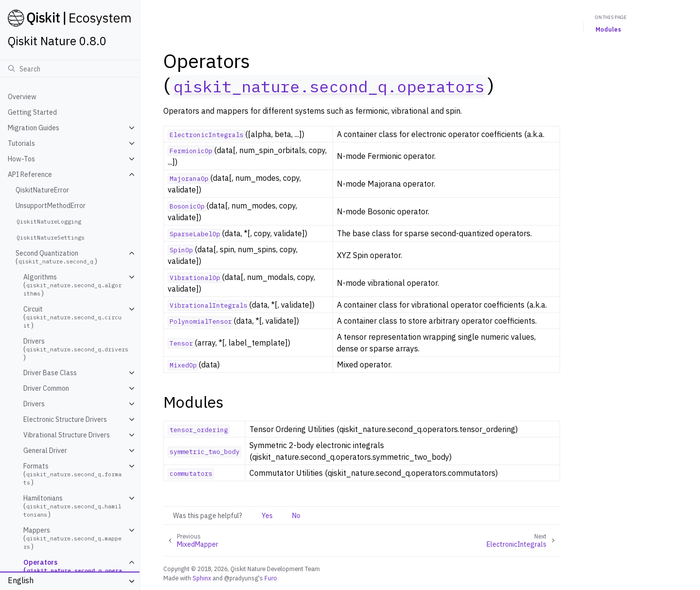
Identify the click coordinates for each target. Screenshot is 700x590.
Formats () (72, 474)
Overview (22, 97)
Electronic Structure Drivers (65, 419)
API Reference (30, 174)
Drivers (34, 404)
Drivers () (77, 349)
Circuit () (72, 317)
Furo (271, 578)
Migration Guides (34, 128)
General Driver (45, 451)
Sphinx (202, 578)
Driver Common (46, 388)
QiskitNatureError (42, 190)
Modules (608, 29)
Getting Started (32, 112)
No (296, 516)
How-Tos (21, 159)
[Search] (70, 69)
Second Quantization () (56, 257)
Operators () (73, 570)
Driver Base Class (50, 373)
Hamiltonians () (72, 506)
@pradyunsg (241, 578)
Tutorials (21, 143)
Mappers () (72, 538)
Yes (267, 516)
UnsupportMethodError (51, 206)
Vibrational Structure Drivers (67, 435)
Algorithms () (72, 285)
